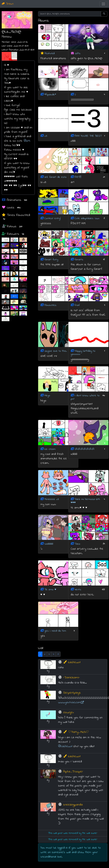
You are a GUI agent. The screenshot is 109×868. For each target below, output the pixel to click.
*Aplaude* (50, 95)
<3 (46, 136)
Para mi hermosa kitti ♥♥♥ (85, 501)
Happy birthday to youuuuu (83, 353)
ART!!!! (78, 177)
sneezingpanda (73, 805)
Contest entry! (53, 218)
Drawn (8, 4)
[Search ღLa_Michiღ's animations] (70, 14)
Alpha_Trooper (73, 772)
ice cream (50, 449)
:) (75, 95)
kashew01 (72, 662)
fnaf (77, 305)
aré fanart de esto (55, 177)
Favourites (50, 305)
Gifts (78, 53)
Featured (50, 53)
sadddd (49, 544)
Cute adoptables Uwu (87, 218)
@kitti (27, 141)
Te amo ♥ (50, 590)
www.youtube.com (71, 702)
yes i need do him (55, 631)
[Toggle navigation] (103, 4)
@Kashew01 (65, 746)
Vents (78, 590)
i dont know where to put (85, 397)
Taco (77, 544)
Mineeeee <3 (52, 499)
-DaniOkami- (71, 678)
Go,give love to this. (56, 351)
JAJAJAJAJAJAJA (85, 449)
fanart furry (51, 260)
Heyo (47, 396)
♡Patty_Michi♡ (76, 732)
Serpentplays (72, 693)
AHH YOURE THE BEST (88, 136)
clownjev (68, 712)
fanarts (79, 260)
